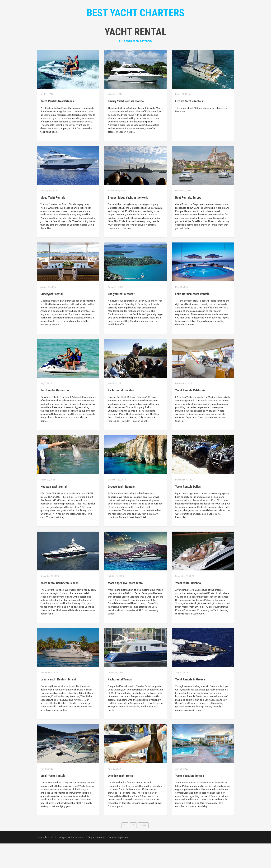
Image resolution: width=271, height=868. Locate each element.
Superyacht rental (52, 318)
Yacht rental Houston (121, 415)
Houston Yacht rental (54, 511)
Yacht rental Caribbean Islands (59, 607)
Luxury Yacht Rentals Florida (126, 126)
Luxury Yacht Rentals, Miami (58, 704)
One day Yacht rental (121, 800)
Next (143, 850)
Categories (129, 35)
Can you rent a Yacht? (121, 318)
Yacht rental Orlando (188, 607)
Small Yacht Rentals (53, 800)
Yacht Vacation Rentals (190, 800)
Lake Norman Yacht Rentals (192, 318)
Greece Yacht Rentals (121, 511)
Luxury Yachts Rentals (189, 126)
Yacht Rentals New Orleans (57, 126)
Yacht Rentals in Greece (190, 704)
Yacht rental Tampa (120, 704)
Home (112, 35)
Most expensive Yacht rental (126, 607)
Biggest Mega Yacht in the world (128, 222)
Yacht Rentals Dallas (188, 511)
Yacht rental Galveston (55, 415)
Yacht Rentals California (190, 415)
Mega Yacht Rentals (53, 222)
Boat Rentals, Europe (188, 222)
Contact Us (150, 35)
